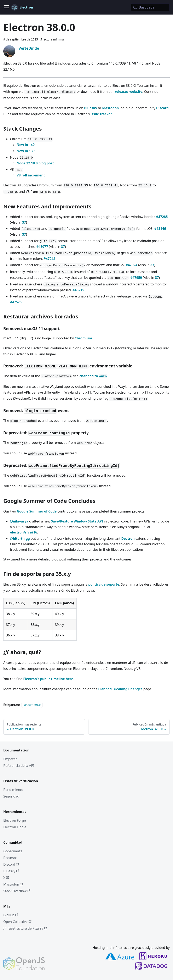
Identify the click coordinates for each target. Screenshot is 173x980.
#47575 (16, 302)
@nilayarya (19, 521)
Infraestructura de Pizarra (25, 928)
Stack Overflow (17, 891)
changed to (93, 376)
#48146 (160, 229)
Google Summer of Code (37, 511)
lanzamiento (32, 705)
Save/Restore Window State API (77, 521)
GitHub (11, 915)
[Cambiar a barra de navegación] (6, 7)
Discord (162, 108)
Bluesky (91, 108)
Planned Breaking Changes (120, 689)
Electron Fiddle (15, 827)
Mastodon (110, 108)
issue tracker (101, 114)
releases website (129, 92)
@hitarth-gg (20, 538)
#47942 (50, 259)
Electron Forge (15, 820)
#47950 (136, 278)
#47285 (162, 217)
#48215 (78, 290)
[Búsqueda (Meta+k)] (150, 7)
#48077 (42, 247)
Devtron (128, 538)
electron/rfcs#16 (24, 532)
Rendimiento (13, 790)
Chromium (83, 338)
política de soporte (104, 584)
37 (24, 222)
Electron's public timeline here (48, 679)
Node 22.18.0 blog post (35, 163)
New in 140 (26, 145)
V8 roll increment (31, 175)
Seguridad (11, 796)
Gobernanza (13, 851)
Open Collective (17, 922)
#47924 (132, 265)
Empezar (10, 759)
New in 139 (26, 151)
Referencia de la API (19, 766)
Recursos (10, 858)
